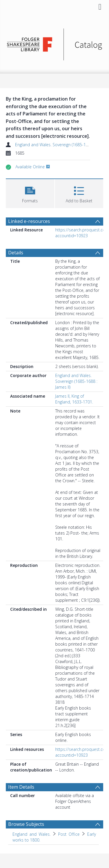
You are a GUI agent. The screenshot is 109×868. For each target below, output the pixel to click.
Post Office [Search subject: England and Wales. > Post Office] (69, 834)
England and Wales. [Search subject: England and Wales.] (32, 834)
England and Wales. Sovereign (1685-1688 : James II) (76, 381)
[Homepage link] (55, 43)
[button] (30, 193)
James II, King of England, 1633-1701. (74, 399)
